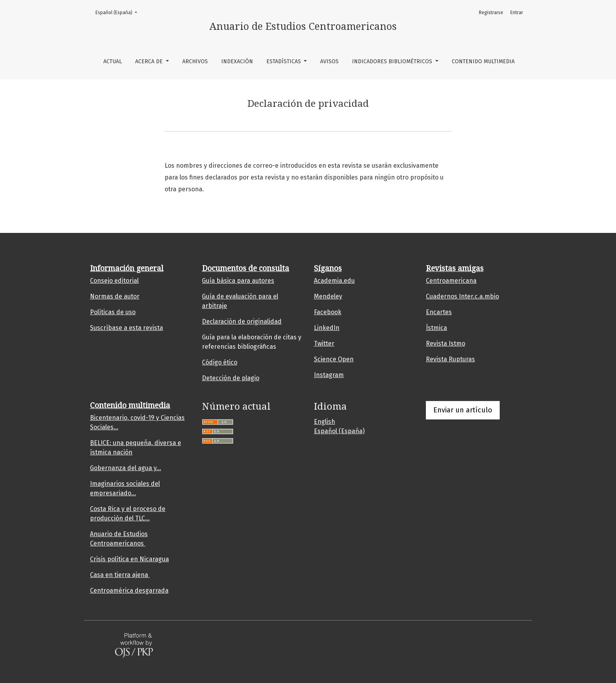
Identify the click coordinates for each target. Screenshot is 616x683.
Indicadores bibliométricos (393, 61)
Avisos (329, 61)
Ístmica (436, 328)
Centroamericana (451, 281)
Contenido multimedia (483, 61)
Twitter (324, 343)
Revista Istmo (445, 343)
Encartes (439, 312)
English (324, 422)
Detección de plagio (231, 378)
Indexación (237, 61)
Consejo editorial (114, 281)
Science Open (334, 359)
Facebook (328, 312)
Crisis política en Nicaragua (129, 559)
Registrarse (491, 13)
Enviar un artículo (463, 410)
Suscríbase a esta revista (126, 328)
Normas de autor (115, 296)
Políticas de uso (113, 312)
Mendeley (328, 296)
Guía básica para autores (238, 281)
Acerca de (150, 61)
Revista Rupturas (450, 359)
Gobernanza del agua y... (126, 468)
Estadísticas (284, 61)
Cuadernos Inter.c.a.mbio (462, 296)
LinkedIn (327, 328)
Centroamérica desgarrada (129, 591)
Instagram (329, 375)
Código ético (220, 362)
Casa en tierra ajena (120, 575)
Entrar (517, 13)
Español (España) (119, 12)
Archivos (195, 61)
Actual (113, 61)
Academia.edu (334, 281)
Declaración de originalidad (242, 321)
